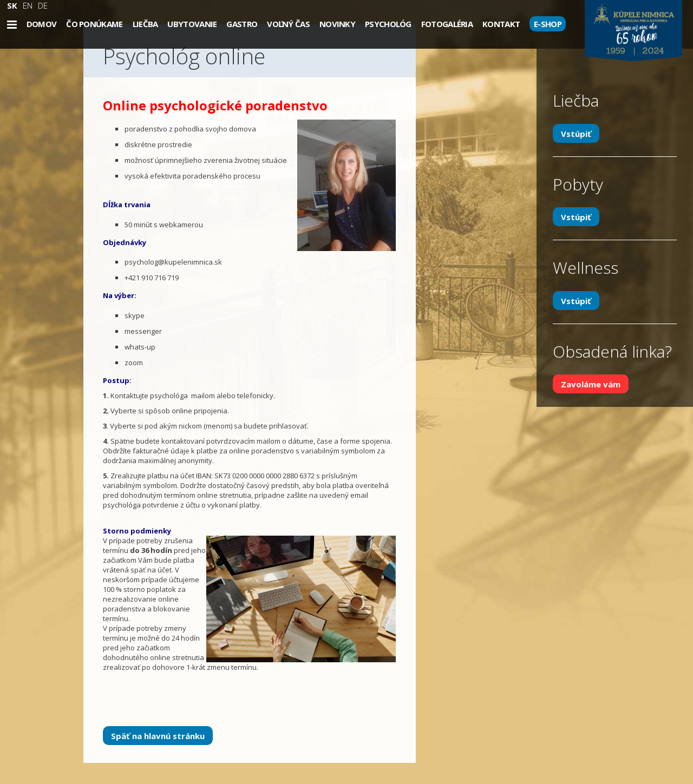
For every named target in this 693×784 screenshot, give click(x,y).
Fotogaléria (447, 24)
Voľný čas (288, 24)
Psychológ (388, 24)
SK (12, 5)
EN (28, 5)
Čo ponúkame (94, 24)
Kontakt (501, 24)
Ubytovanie (192, 24)
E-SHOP (548, 24)
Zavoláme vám (591, 384)
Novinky (337, 24)
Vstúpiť (576, 133)
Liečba (145, 24)
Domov (42, 24)
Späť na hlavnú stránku (158, 736)
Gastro (242, 24)
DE (43, 5)
